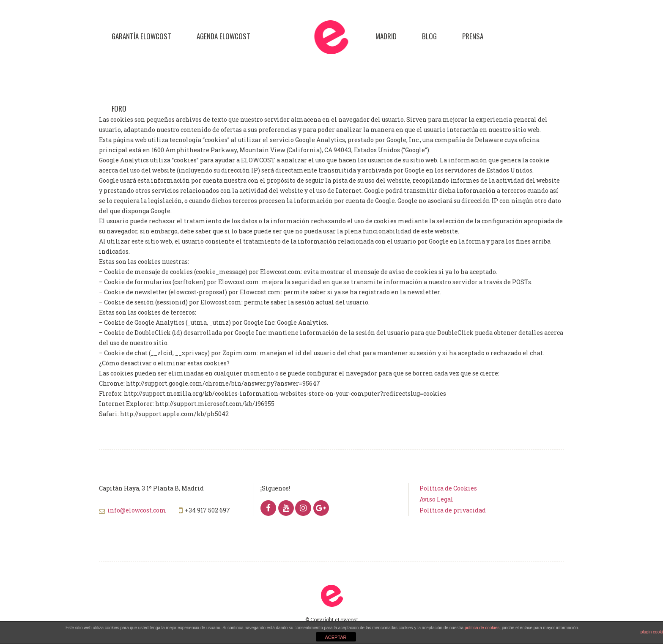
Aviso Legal (436, 499)
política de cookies (482, 628)
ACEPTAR (336, 637)
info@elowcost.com (137, 510)
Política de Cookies (448, 488)
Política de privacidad (453, 510)
